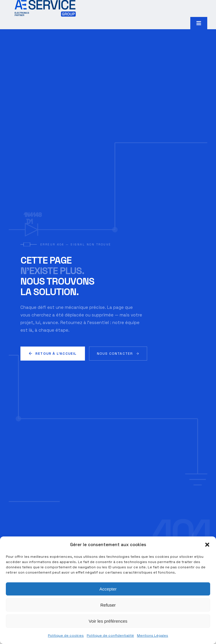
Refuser (108, 605)
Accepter (108, 589)
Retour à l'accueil (53, 354)
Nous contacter (118, 354)
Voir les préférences (108, 621)
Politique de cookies (66, 636)
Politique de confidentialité (110, 636)
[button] (207, 545)
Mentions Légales (153, 636)
